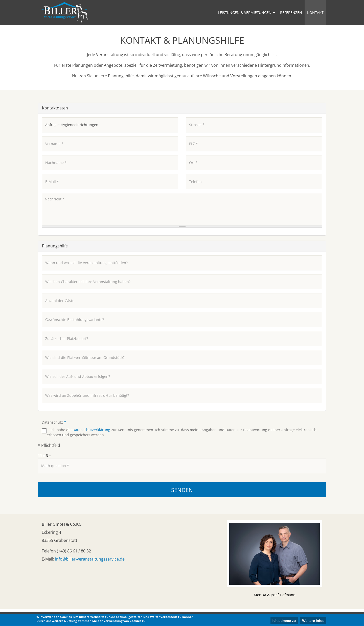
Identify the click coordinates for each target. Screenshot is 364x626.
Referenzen (291, 13)
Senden (182, 490)
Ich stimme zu (284, 621)
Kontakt (315, 13)
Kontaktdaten (55, 108)
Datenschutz (54, 422)
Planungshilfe (55, 246)
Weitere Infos (313, 621)
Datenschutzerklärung (91, 430)
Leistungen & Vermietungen (247, 13)
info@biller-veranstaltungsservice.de (90, 559)
